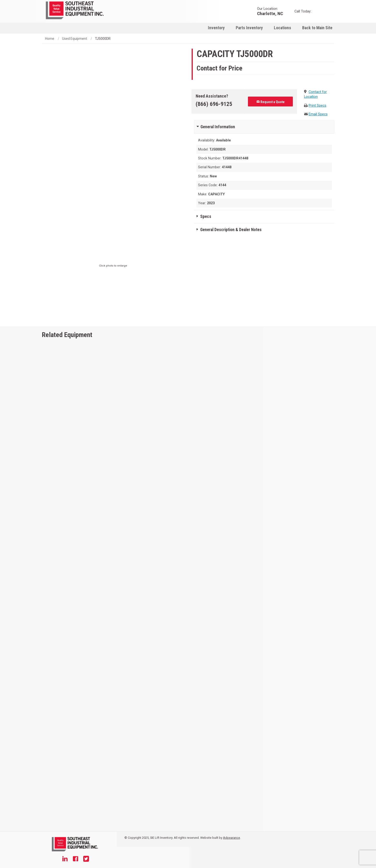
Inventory (216, 28)
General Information (218, 127)
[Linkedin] (65, 859)
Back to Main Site (317, 28)
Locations (282, 28)
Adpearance (232, 838)
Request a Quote (270, 102)
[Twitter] (86, 859)
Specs (206, 216)
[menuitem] (216, 28)
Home (50, 39)
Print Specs (317, 106)
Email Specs (318, 114)
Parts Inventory (249, 28)
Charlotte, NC (270, 13)
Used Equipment (75, 39)
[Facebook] (76, 859)
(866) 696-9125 (214, 104)
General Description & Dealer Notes (231, 230)
